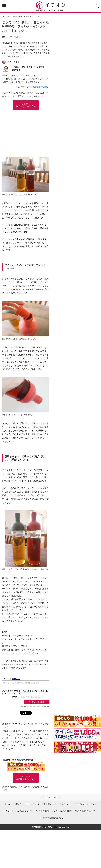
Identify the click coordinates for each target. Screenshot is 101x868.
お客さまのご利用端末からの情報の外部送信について (75, 811)
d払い (7, 661)
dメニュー (66, 804)
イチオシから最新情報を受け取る (50, 818)
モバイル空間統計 (43, 811)
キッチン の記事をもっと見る (26, 105)
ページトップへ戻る (49, 797)
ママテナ (93, 804)
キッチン (5, 16)
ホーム (7, 804)
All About (10, 811)
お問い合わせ (80, 804)
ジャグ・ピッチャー (34, 16)
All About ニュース (25, 811)
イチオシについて (33, 804)
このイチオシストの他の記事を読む (33, 87)
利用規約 (18, 804)
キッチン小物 (17, 16)
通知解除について (51, 804)
